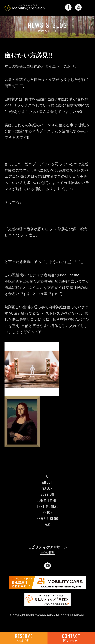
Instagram (78, 7)
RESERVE (24, 637)
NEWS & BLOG (47, 518)
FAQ (47, 524)
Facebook (68, 7)
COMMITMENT (47, 500)
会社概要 (47, 553)
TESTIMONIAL (47, 506)
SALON (48, 488)
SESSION (47, 494)
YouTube (47, 566)
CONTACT (71, 637)
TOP (47, 476)
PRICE (47, 512)
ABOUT (47, 482)
